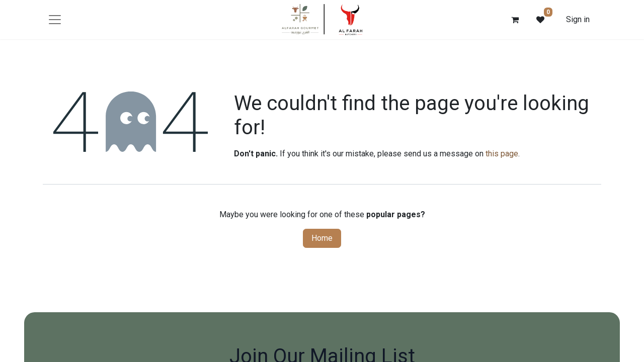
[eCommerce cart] (515, 20)
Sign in (578, 19)
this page (502, 154)
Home (322, 238)
